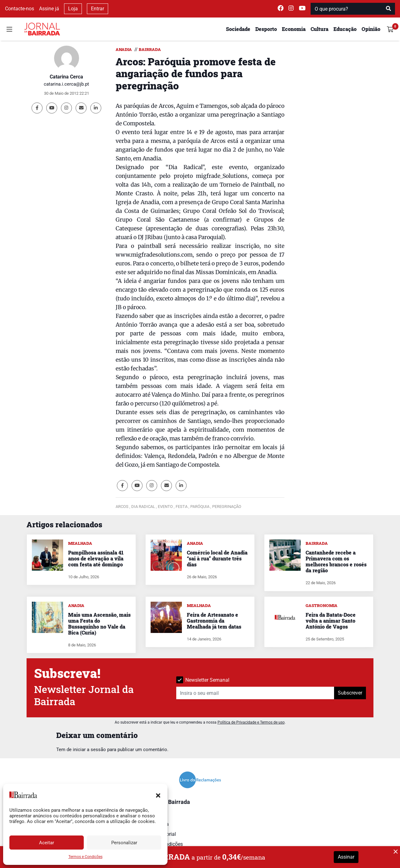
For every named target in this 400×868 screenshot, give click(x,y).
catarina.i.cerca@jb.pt (66, 84)
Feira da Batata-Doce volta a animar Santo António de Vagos (331, 621)
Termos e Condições (85, 857)
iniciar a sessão (89, 750)
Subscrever (350, 693)
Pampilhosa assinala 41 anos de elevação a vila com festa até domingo (96, 558)
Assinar (346, 857)
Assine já (49, 9)
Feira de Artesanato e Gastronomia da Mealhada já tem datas (214, 621)
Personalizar (124, 843)
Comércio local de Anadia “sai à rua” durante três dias (217, 558)
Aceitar (47, 843)
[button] (158, 795)
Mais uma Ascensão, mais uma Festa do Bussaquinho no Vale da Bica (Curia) (99, 624)
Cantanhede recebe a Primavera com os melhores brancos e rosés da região (336, 562)
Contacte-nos (20, 9)
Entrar (97, 9)
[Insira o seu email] (255, 693)
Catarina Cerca (66, 77)
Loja (73, 9)
